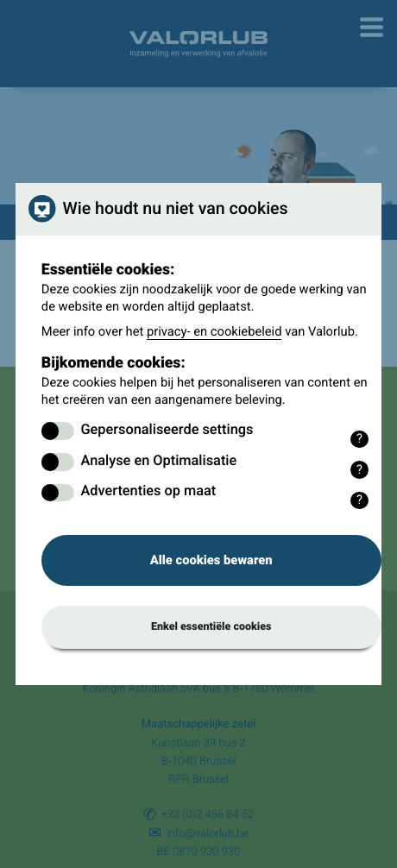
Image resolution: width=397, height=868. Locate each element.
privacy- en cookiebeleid (214, 331)
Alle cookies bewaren (211, 560)
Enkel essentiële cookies (211, 627)
